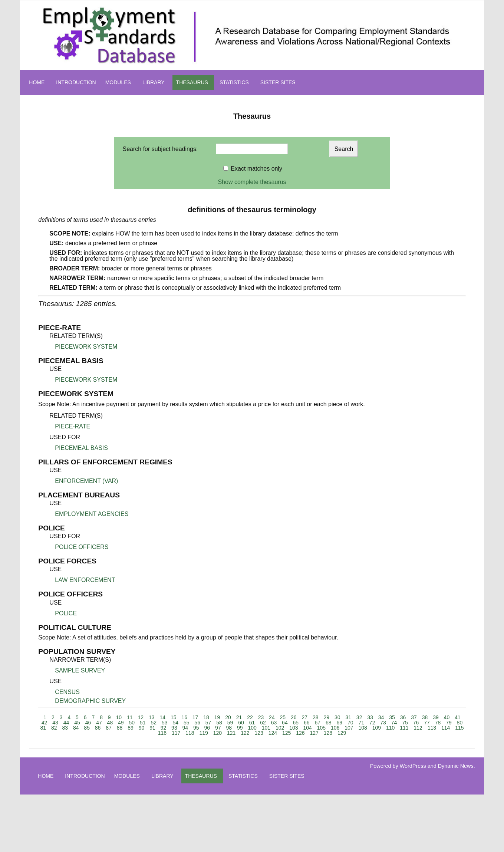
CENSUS (67, 692)
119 (203, 733)
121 (231, 733)
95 (196, 728)
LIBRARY (154, 82)
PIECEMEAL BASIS (81, 448)
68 (329, 723)
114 (446, 728)
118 (190, 733)
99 (240, 728)
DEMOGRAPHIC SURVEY (90, 701)
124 (273, 733)
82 (54, 728)
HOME (37, 82)
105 (321, 728)
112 (418, 728)
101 (266, 728)
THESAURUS (192, 82)
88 (120, 728)
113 (432, 728)
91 (152, 728)
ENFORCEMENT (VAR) (86, 481)
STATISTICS (234, 82)
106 (335, 728)
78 (438, 723)
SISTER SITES (278, 82)
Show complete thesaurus (252, 182)
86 (98, 728)
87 (109, 728)
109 (377, 728)
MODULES (118, 82)
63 (274, 723)
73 (383, 723)
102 (280, 728)
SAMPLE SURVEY (80, 670)
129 (342, 733)
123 (259, 733)
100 (252, 728)
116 (162, 733)
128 (328, 733)
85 (87, 728)
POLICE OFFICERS (82, 547)
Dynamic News (456, 766)
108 (363, 728)
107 (349, 728)
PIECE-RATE (73, 426)
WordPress (413, 766)
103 (294, 728)
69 (339, 723)
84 (76, 728)
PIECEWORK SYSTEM (86, 347)
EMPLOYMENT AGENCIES (92, 514)
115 (459, 728)
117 (176, 733)
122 (245, 733)
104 (307, 728)
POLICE (66, 613)
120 (218, 733)
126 (300, 733)
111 (404, 728)
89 (131, 728)
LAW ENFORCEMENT (85, 580)
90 (142, 728)
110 (390, 728)
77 (427, 723)
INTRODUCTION (76, 82)
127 (314, 733)
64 (285, 723)
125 (286, 733)
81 (43, 728)
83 (65, 728)
